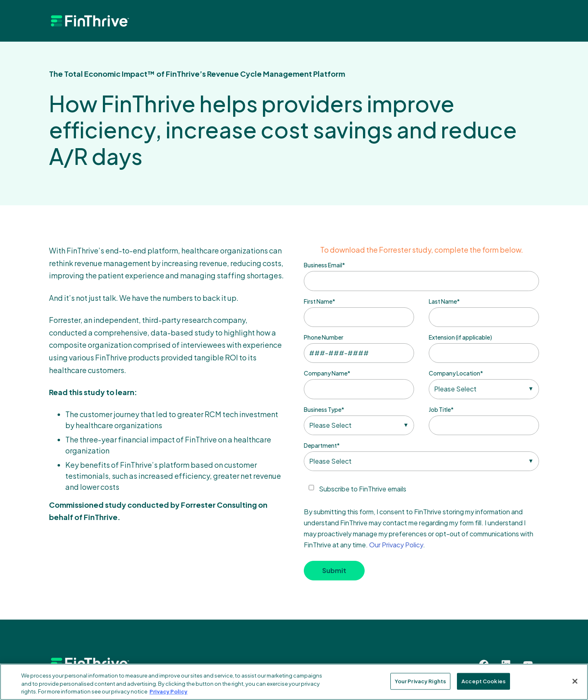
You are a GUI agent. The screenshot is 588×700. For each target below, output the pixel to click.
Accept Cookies (483, 681)
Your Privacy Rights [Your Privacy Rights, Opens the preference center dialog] (420, 681)
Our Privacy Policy (396, 545)
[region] (294, 682)
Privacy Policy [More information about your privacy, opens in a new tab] (168, 691)
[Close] (575, 681)
